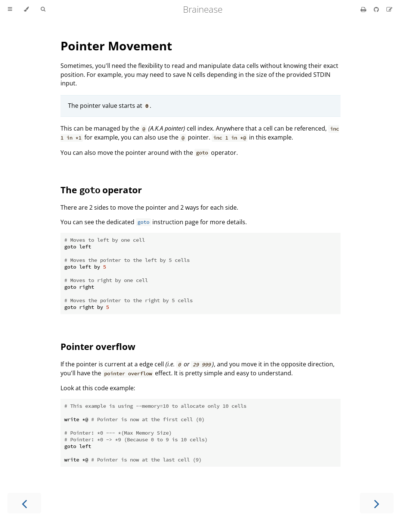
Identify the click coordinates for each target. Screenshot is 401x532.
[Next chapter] (377, 503)
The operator (101, 190)
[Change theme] (26, 9)
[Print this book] (364, 9)
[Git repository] (377, 9)
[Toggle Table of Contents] (10, 9)
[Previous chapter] (24, 503)
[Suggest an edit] (389, 9)
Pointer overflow (98, 346)
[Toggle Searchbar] (43, 9)
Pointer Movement (116, 46)
